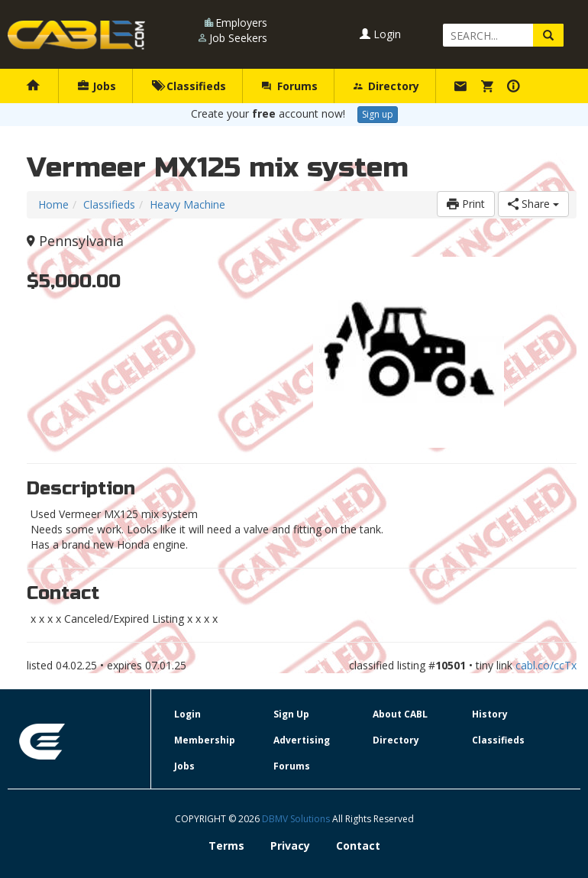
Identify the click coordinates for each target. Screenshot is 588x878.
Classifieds (189, 86)
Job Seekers (238, 38)
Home (53, 204)
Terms (226, 846)
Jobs (97, 86)
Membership (205, 740)
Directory (386, 86)
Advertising (302, 740)
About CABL (400, 714)
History (490, 714)
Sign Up (291, 714)
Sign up (378, 114)
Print (466, 204)
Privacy (290, 846)
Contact (358, 846)
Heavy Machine (187, 204)
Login (380, 34)
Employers (241, 23)
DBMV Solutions (297, 819)
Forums (289, 86)
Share (533, 204)
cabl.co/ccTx (546, 665)
